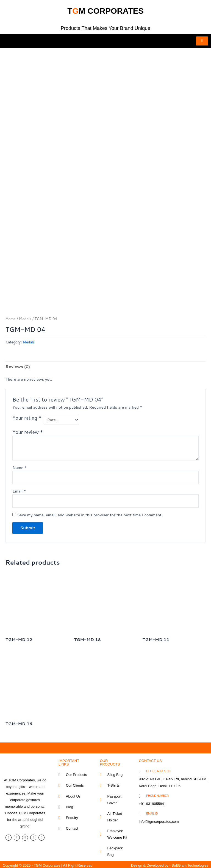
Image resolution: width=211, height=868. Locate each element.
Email (19, 489)
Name (20, 465)
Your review (28, 430)
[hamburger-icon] (202, 41)
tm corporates (106, 9)
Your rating (27, 416)
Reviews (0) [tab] (18, 365)
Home (11, 317)
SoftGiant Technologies (190, 863)
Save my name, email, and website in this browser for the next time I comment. (90, 513)
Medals (25, 317)
